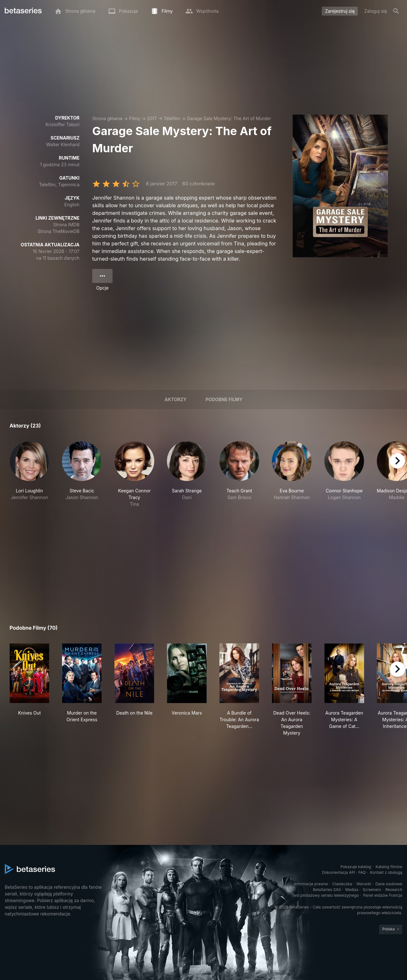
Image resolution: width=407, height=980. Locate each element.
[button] (29, 474)
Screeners (372, 890)
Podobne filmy (224, 399)
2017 (152, 118)
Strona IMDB (66, 225)
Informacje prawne (311, 884)
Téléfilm (172, 118)
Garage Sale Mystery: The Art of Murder (229, 118)
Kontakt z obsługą (386, 872)
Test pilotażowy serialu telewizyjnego (325, 895)
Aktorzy (176, 399)
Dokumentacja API (339, 872)
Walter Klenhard (63, 144)
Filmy (135, 118)
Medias (352, 890)
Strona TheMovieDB (59, 231)
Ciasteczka (342, 884)
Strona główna (107, 118)
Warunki (364, 884)
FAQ (362, 872)
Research (394, 890)
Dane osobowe (389, 884)
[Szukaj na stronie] (396, 11)
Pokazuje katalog (356, 867)
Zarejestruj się (340, 11)
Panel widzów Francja (383, 895)
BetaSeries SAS (327, 890)
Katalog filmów (389, 867)
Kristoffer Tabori (62, 124)
